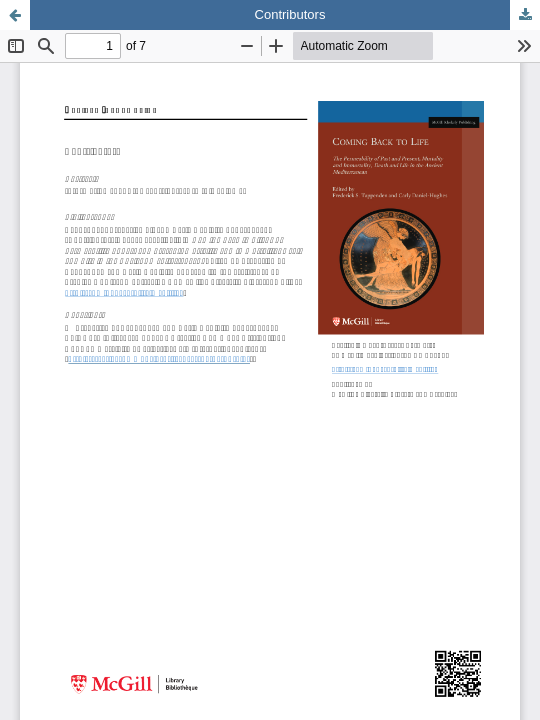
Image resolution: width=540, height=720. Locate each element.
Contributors (290, 14)
